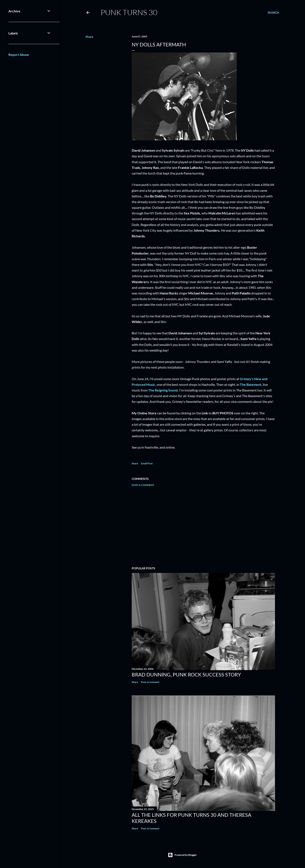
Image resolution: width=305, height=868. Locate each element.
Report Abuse (19, 54)
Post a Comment (143, 485)
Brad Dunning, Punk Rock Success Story (186, 674)
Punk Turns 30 (129, 12)
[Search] (273, 13)
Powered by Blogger (182, 855)
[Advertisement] (203, 527)
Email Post (147, 463)
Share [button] (89, 37)
